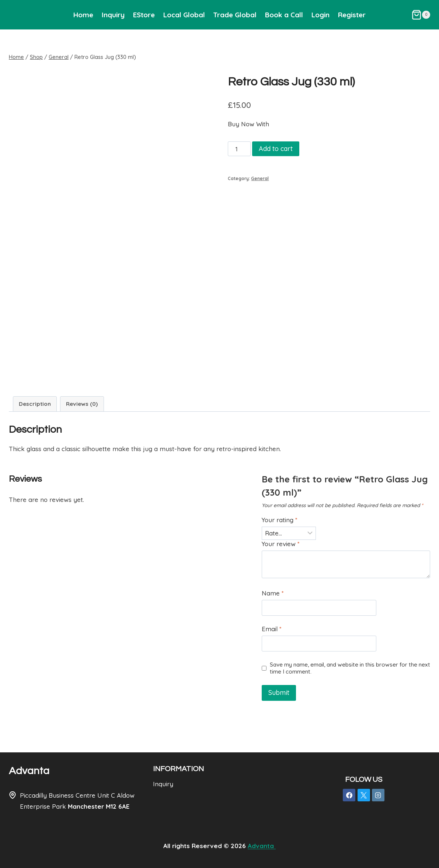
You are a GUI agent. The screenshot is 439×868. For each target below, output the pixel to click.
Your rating (280, 520)
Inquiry (113, 15)
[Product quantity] (239, 149)
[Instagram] (378, 795)
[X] (364, 795)
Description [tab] (35, 404)
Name (273, 593)
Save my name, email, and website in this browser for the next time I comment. (350, 668)
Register (352, 15)
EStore (144, 15)
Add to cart (276, 149)
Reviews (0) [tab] (82, 404)
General (260, 178)
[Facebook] (349, 795)
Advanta (29, 771)
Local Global (184, 15)
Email (272, 629)
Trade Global (235, 15)
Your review (281, 544)
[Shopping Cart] (421, 15)
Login (320, 15)
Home (83, 15)
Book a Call (284, 15)
